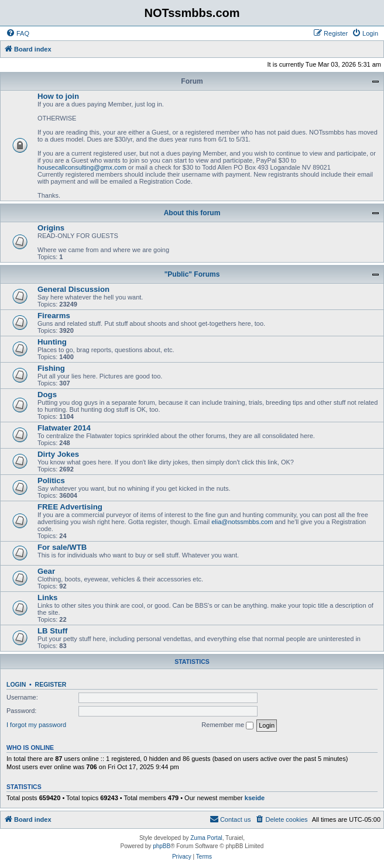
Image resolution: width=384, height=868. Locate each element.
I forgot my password (36, 725)
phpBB (162, 846)
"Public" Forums (192, 274)
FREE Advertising (70, 507)
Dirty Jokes (58, 454)
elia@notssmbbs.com (242, 522)
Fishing (51, 368)
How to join (58, 96)
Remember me (227, 725)
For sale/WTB (62, 547)
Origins (51, 228)
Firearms (54, 316)
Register (51, 684)
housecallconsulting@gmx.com (82, 167)
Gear (46, 571)
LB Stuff (52, 631)
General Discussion (73, 289)
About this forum (192, 213)
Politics (51, 480)
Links (47, 597)
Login (16, 684)
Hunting (52, 342)
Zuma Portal (206, 838)
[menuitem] (18, 33)
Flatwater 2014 (64, 428)
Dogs (47, 395)
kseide (255, 798)
